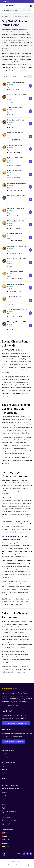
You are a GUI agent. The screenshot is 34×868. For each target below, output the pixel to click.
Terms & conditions (10, 865)
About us (4, 792)
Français (5, 843)
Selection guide (6, 757)
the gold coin (13, 433)
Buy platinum (5, 773)
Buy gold (10, 16)
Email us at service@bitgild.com (16, 723)
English (5, 836)
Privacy (18, 865)
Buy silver (4, 766)
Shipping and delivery (8, 799)
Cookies (24, 865)
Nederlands (6, 833)
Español (5, 847)
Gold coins (17, 16)
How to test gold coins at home (10, 789)
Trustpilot (6, 824)
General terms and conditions (10, 785)
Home (4, 16)
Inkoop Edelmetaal (9, 811)
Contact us (10, 669)
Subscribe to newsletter (14, 742)
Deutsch (5, 840)
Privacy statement (7, 782)
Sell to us (4, 753)
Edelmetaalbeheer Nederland (12, 808)
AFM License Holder (9, 820)
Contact (4, 796)
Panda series (24, 16)
